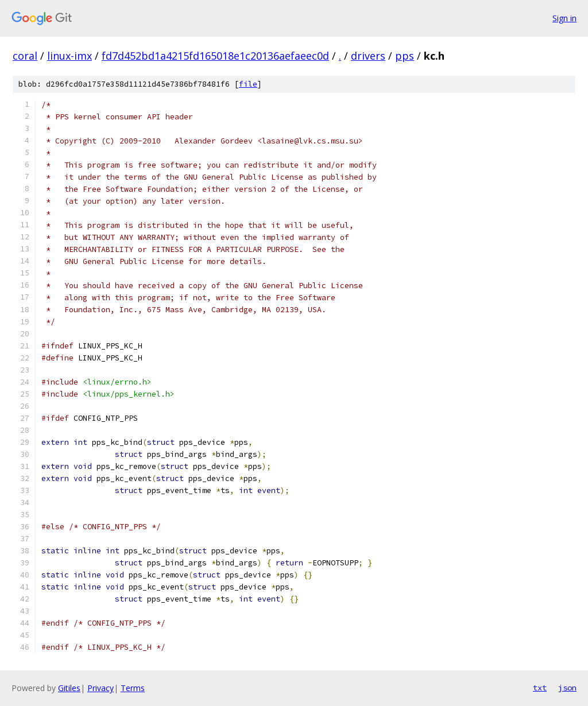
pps (405, 56)
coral (25, 56)
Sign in (564, 18)
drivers (368, 56)
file (248, 84)
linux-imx (69, 56)
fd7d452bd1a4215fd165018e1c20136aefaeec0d (215, 56)
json (567, 688)
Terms (133, 688)
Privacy (100, 688)
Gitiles (69, 688)
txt (540, 688)
